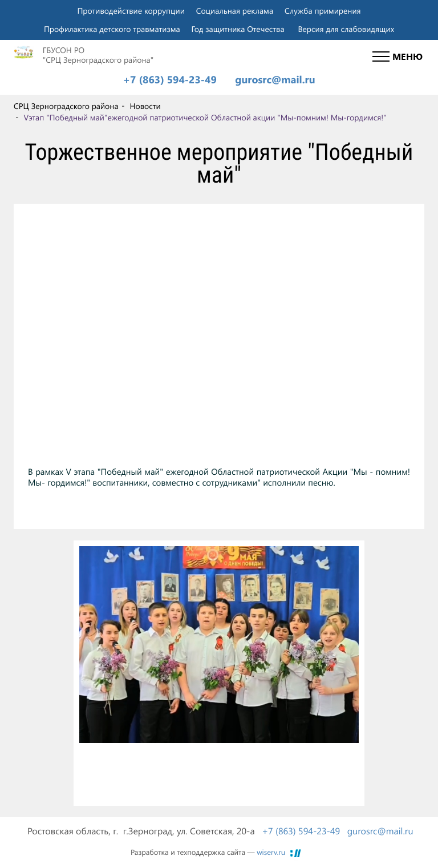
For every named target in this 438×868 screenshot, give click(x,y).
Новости (145, 106)
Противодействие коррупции (131, 11)
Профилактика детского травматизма (112, 29)
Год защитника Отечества (238, 29)
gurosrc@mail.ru (275, 80)
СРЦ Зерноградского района (66, 106)
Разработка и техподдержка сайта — (208, 852)
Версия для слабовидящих (346, 29)
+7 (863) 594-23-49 (169, 80)
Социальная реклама (235, 11)
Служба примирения (323, 11)
